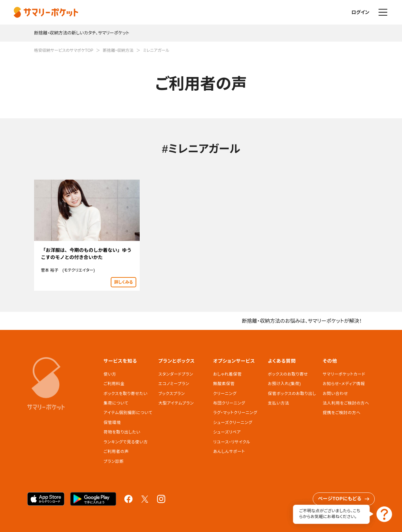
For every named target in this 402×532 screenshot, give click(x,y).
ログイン (360, 12)
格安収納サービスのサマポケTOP (64, 50)
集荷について (116, 403)
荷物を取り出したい (122, 432)
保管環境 (112, 423)
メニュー (383, 12)
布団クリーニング (229, 403)
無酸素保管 (224, 384)
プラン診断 (114, 461)
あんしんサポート (229, 452)
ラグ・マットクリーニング (235, 413)
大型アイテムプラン (176, 403)
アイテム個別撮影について (128, 413)
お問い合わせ (335, 394)
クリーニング (225, 394)
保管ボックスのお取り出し (292, 394)
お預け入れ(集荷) (284, 384)
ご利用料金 (114, 384)
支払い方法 (279, 403)
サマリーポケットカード (344, 374)
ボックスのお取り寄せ (288, 374)
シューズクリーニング (233, 423)
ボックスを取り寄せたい (126, 394)
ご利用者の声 (116, 452)
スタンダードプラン (176, 374)
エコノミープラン (174, 384)
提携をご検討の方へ (342, 413)
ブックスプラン (172, 394)
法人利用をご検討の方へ (346, 403)
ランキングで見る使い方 (126, 442)
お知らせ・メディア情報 (344, 384)
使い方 (110, 374)
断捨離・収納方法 (118, 50)
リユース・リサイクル (232, 442)
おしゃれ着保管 (228, 374)
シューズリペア (227, 432)
